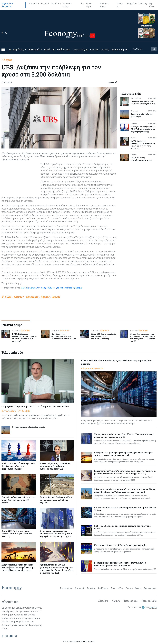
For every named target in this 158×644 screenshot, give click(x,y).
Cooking (143, 3)
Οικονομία (34, 49)
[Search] (141, 49)
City (82, 3)
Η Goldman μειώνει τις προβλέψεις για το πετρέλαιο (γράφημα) (52, 288)
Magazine (132, 3)
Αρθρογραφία (119, 49)
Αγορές (105, 49)
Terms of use (131, 601)
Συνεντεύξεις (80, 49)
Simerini (45, 3)
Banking (49, 49)
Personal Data (149, 601)
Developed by (142, 607)
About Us (103, 601)
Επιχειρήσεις (16, 49)
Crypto (94, 49)
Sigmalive (34, 3)
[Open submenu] (26, 49)
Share (113, 82)
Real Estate (63, 49)
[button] (3, 49)
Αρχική (116, 601)
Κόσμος (7, 60)
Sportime (56, 3)
